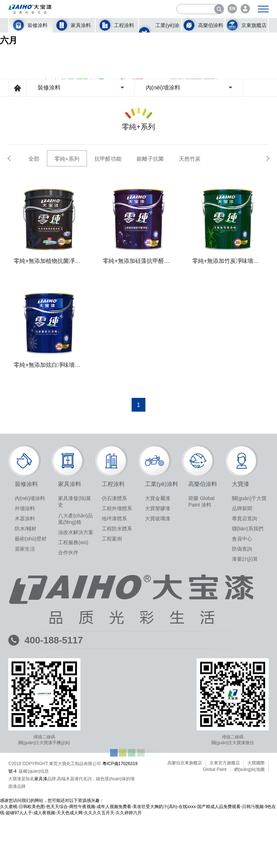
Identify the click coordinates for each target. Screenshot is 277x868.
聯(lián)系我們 (248, 651)
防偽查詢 (242, 671)
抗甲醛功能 (108, 281)
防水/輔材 (26, 651)
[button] (14, 280)
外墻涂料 (25, 630)
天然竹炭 (190, 281)
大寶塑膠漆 (158, 630)
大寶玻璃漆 (158, 641)
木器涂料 (25, 641)
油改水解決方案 (76, 654)
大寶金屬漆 (158, 620)
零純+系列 (67, 281)
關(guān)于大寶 (249, 620)
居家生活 (25, 671)
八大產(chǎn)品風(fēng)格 (75, 641)
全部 (34, 281)
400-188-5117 (54, 762)
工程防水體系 (117, 651)
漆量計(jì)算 (245, 681)
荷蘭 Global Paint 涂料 (201, 624)
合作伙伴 (68, 674)
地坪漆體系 (114, 641)
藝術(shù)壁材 (31, 661)
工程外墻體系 (117, 630)
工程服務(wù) (73, 664)
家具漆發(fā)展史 (74, 624)
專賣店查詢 (245, 641)
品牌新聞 (242, 630)
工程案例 (112, 661)
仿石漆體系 (114, 620)
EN (232, 9)
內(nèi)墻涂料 (30, 620)
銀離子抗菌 (150, 281)
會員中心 (242, 661)
